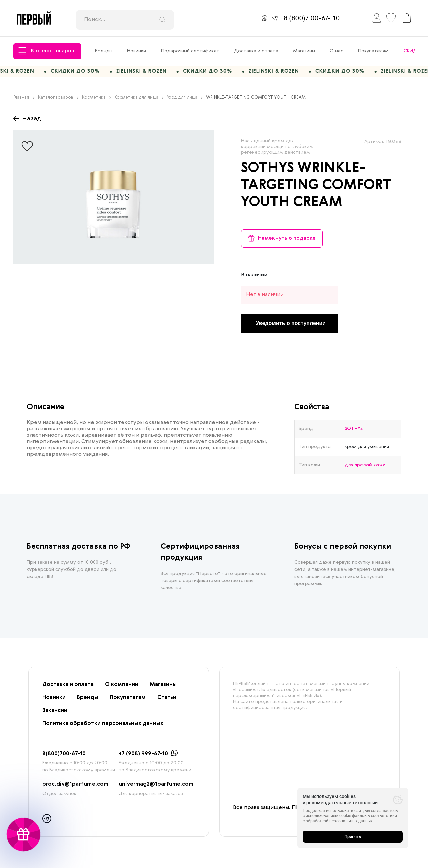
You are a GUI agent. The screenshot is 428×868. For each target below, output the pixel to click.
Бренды (104, 51)
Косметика (97, 100)
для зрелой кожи (365, 468)
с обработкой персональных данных (338, 821)
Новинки (137, 51)
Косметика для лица (139, 100)
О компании (122, 687)
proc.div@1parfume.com (75, 787)
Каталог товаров (46, 51)
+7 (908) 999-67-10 (143, 757)
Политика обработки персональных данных (103, 726)
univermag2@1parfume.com (156, 787)
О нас (337, 51)
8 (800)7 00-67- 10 (312, 19)
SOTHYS (267, 171)
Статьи (167, 700)
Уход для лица (185, 100)
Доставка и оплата (256, 51)
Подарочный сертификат (190, 51)
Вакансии (55, 713)
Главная (24, 100)
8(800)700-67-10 (64, 757)
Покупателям (373, 51)
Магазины (304, 51)
